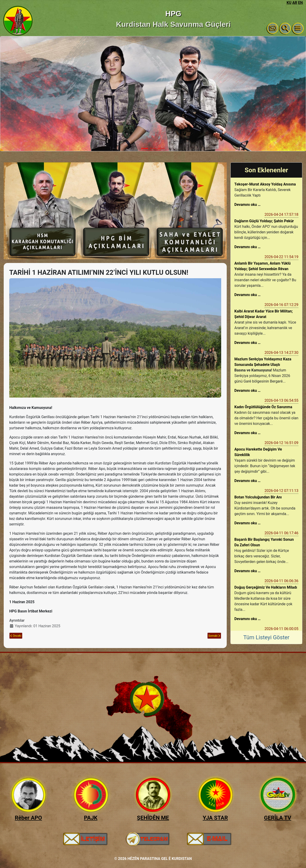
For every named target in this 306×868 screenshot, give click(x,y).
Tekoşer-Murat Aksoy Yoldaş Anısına (265, 184)
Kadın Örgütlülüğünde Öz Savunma (263, 407)
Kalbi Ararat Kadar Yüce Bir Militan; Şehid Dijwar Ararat (263, 314)
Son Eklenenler (266, 170)
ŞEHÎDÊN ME (153, 818)
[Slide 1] (145, 148)
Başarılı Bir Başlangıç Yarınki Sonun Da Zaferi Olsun (264, 542)
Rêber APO (28, 818)
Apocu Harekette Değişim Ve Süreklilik (258, 452)
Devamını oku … (247, 205)
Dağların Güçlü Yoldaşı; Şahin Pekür (264, 221)
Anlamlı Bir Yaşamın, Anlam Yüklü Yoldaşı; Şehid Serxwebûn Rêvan (262, 266)
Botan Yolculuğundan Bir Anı (258, 497)
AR (295, 3)
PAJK (91, 818)
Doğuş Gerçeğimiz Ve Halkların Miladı (266, 587)
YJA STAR (215, 818)
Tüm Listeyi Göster (266, 637)
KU (289, 3)
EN (300, 3)
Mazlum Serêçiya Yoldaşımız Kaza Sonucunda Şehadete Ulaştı (263, 362)
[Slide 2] (153, 148)
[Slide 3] (161, 148)
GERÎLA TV (278, 818)
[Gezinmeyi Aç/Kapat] (298, 28)
